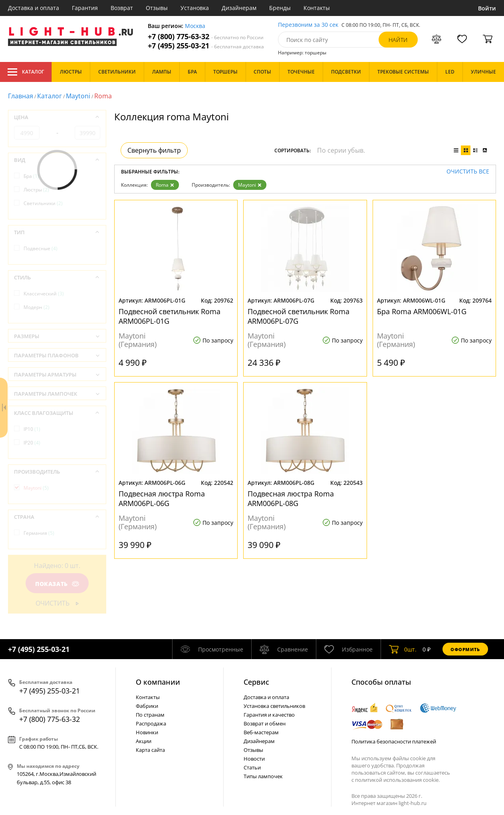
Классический (44, 294)
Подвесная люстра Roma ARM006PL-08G (291, 498)
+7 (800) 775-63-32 (206, 37)
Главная (21, 96)
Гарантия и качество (269, 715)
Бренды (280, 8)
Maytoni (78, 96)
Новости (254, 759)
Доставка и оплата (34, 8)
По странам (150, 715)
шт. (403, 649)
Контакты (317, 8)
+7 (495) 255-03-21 (206, 46)
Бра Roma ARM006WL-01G (422, 311)
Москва (195, 26)
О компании (158, 682)
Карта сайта (150, 750)
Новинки (147, 732)
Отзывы (157, 8)
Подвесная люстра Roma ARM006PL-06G (162, 498)
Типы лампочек (263, 776)
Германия (39, 533)
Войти (487, 8)
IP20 (32, 443)
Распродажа (151, 723)
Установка (195, 8)
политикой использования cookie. (397, 780)
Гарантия (85, 8)
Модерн (37, 307)
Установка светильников (274, 706)
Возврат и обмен (265, 723)
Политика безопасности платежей (394, 741)
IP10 (32, 429)
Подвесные (41, 248)
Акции (144, 741)
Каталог (26, 72)
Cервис (256, 682)
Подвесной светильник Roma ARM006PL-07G (299, 316)
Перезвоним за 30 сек (308, 25)
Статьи (252, 767)
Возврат (122, 8)
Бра (31, 176)
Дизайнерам (239, 8)
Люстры (36, 190)
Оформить (465, 649)
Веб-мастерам (261, 732)
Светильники (43, 203)
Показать (57, 584)
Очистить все (468, 172)
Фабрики (147, 706)
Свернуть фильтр (154, 150)
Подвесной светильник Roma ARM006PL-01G (170, 316)
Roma (165, 185)
